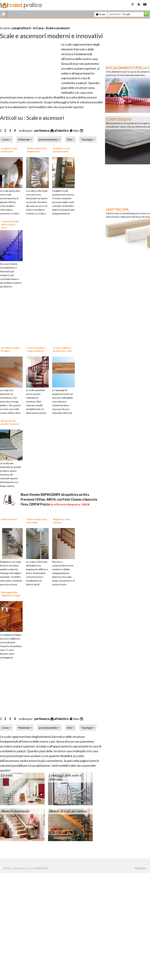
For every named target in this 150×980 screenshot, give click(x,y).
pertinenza (42, 130)
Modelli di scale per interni (68, 811)
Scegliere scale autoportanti (61, 150)
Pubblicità (140, 868)
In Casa (38, 28)
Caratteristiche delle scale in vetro (10, 224)
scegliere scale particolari (9, 150)
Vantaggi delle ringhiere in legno (11, 594)
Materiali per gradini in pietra (10, 422)
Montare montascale (15, 811)
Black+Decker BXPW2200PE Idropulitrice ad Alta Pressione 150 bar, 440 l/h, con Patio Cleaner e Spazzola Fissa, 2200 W (59, 499)
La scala (7, 775)
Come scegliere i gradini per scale (62, 349)
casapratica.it (21, 28)
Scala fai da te (9, 519)
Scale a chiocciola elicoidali (37, 521)
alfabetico (62, 130)
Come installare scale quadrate (36, 349)
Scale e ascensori (58, 28)
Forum (101, 14)
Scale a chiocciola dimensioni (37, 150)
